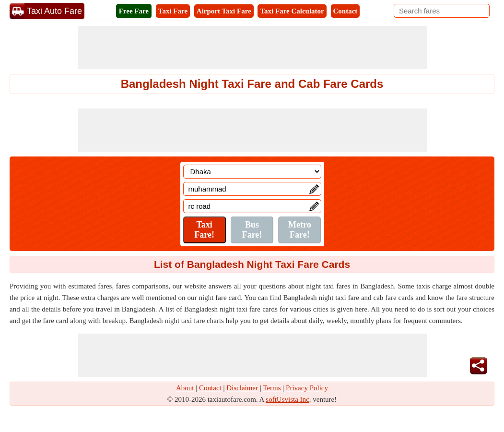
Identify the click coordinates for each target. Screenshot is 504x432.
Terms (272, 388)
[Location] (252, 172)
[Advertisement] (252, 48)
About (185, 388)
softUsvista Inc (287, 399)
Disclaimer (242, 388)
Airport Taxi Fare (224, 11)
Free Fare (134, 11)
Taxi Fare (173, 11)
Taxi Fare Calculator (292, 11)
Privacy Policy (307, 388)
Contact (346, 11)
